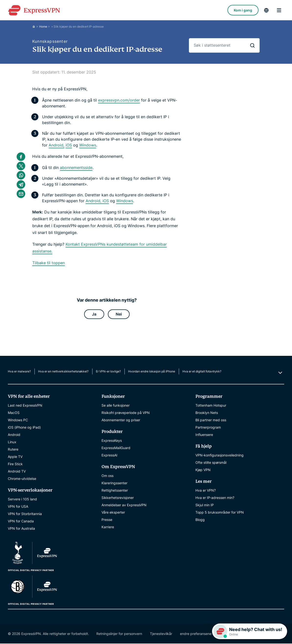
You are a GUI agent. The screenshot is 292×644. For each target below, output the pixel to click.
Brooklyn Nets (207, 413)
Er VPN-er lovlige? (108, 372)
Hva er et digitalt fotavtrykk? (202, 372)
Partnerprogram (208, 428)
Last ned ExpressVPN (25, 406)
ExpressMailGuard (116, 448)
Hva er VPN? (206, 491)
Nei (119, 314)
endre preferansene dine (200, 634)
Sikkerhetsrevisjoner (118, 498)
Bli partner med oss (211, 420)
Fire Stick (15, 464)
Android (14, 435)
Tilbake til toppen (49, 263)
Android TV (17, 472)
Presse (107, 520)
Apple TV (15, 457)
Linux (12, 442)
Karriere (108, 527)
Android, (56, 145)
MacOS (14, 413)
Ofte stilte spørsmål (211, 463)
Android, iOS (97, 201)
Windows (88, 145)
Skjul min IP (205, 505)
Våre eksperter (113, 513)
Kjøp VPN (203, 470)
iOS (69, 145)
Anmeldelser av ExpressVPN (124, 505)
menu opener (279, 10)
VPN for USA (18, 507)
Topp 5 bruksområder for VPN (220, 513)
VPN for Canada (21, 522)
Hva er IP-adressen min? (215, 498)
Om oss (107, 476)
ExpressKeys (112, 441)
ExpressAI (109, 456)
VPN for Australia (21, 529)
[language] (266, 10)
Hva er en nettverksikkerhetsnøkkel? (63, 372)
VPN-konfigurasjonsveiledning (219, 456)
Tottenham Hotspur (211, 406)
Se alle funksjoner (116, 406)
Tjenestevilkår (161, 634)
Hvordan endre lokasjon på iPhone (152, 372)
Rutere (13, 450)
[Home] (36, 26)
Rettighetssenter (115, 491)
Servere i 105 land (22, 500)
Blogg (200, 520)
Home (43, 26)
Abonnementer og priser (121, 420)
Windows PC (18, 420)
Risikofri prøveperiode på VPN (126, 413)
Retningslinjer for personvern (119, 634)
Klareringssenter (114, 483)
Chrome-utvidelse (22, 479)
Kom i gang (243, 10)
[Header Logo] (34, 10)
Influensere (204, 435)
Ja (94, 314)
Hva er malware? (19, 372)
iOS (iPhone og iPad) (24, 428)
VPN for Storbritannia (25, 514)
